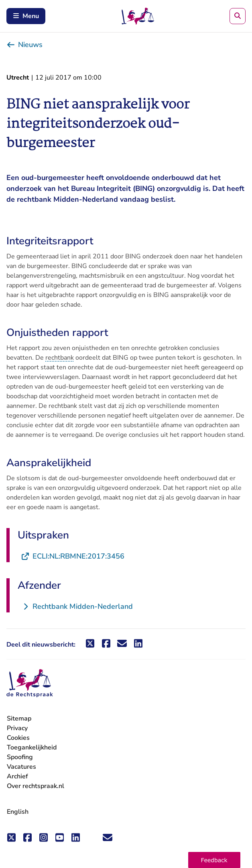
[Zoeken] (238, 16)
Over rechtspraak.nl (36, 786)
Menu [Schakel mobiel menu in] (26, 16)
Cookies (18, 738)
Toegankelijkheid (32, 747)
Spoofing (20, 757)
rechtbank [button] (60, 358)
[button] (214, 860)
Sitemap (19, 719)
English (18, 812)
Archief (17, 776)
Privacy (17, 728)
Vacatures (21, 767)
